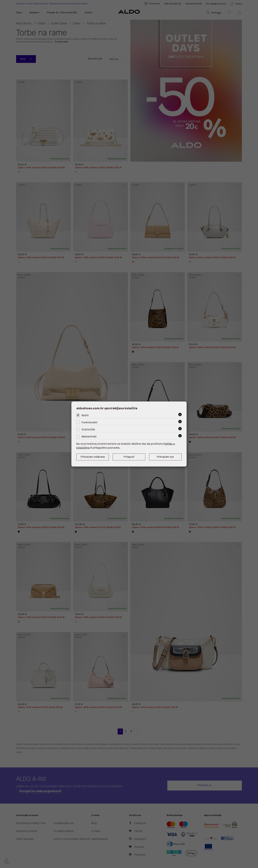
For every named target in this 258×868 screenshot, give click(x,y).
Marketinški (89, 437)
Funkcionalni (90, 423)
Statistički (88, 430)
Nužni (85, 415)
